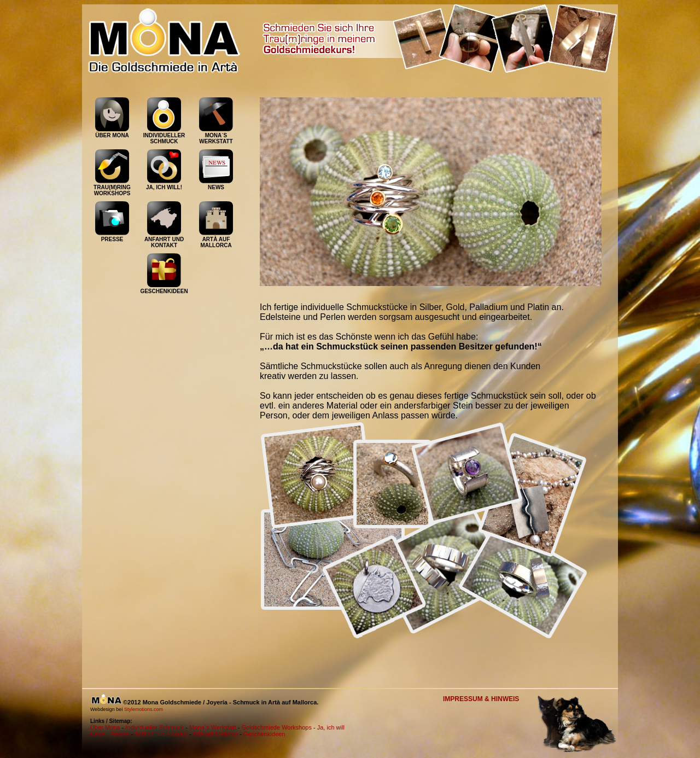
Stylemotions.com (144, 709)
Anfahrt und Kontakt (161, 734)
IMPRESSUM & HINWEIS (481, 699)
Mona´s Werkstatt (213, 727)
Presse (120, 734)
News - (100, 734)
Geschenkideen (264, 734)
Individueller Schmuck (154, 727)
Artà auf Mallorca (215, 734)
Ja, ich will (331, 727)
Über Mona (105, 727)
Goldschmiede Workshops (277, 727)
